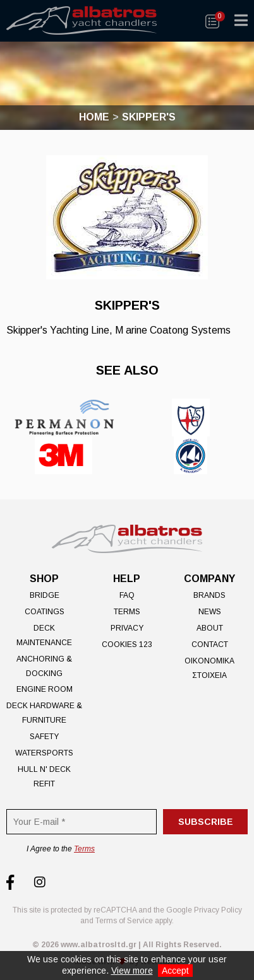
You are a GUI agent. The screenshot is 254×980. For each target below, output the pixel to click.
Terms (127, 612)
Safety (44, 737)
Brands (209, 595)
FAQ (127, 595)
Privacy (127, 628)
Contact (210, 645)
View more (132, 971)
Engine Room (45, 689)
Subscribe (206, 822)
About (210, 628)
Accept (175, 971)
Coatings (45, 612)
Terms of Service (124, 921)
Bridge (45, 595)
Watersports (44, 753)
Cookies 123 (127, 645)
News (210, 612)
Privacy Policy (218, 910)
